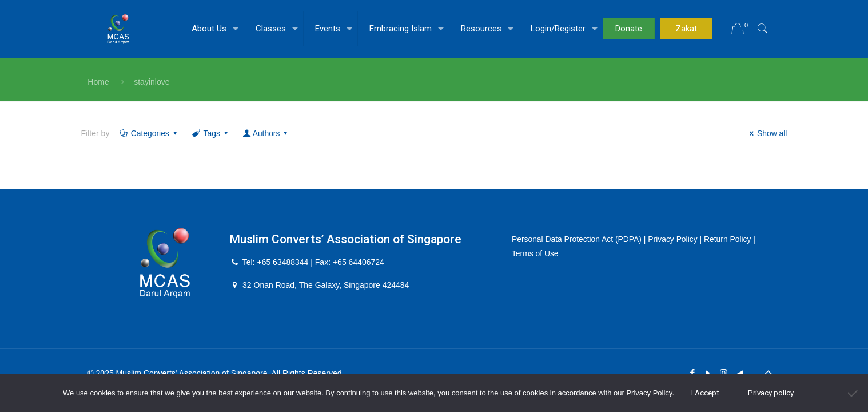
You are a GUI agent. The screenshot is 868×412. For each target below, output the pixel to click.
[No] (854, 393)
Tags (212, 133)
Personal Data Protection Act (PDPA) (577, 239)
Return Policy (729, 239)
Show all (767, 133)
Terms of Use (535, 253)
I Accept (705, 393)
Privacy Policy (674, 239)
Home (98, 82)
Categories (149, 133)
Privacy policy (771, 393)
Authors (267, 133)
